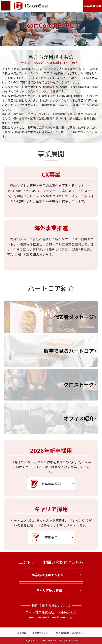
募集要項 (51, 537)
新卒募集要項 (51, 484)
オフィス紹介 (79, 418)
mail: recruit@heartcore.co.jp (51, 617)
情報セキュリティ (41, 633)
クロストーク (79, 384)
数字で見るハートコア (69, 351)
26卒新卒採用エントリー (49, 575)
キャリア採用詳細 (49, 590)
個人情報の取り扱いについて (71, 633)
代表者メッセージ (74, 317)
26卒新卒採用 (92, 6)
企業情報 (22, 633)
